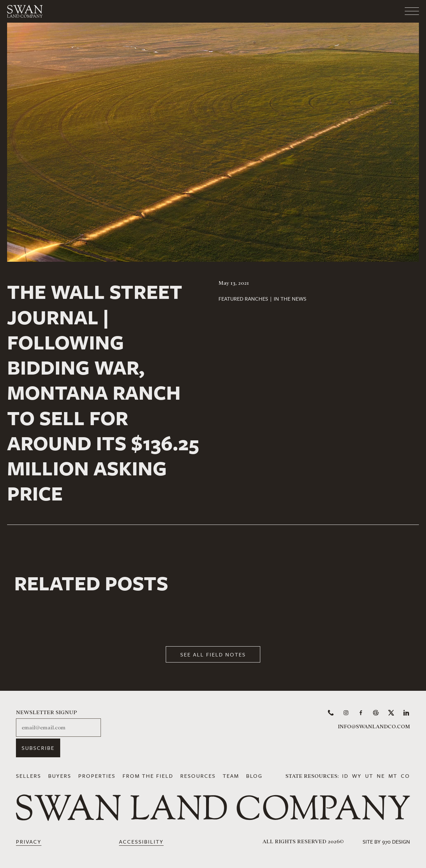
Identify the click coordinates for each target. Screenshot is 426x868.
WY (357, 776)
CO (405, 776)
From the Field (148, 776)
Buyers (60, 776)
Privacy (29, 841)
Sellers (29, 776)
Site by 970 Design (386, 841)
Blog (254, 776)
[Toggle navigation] (384, 9)
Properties (97, 776)
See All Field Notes (213, 654)
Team (231, 776)
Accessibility (141, 841)
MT (393, 776)
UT (369, 776)
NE (381, 776)
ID (345, 776)
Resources (198, 776)
